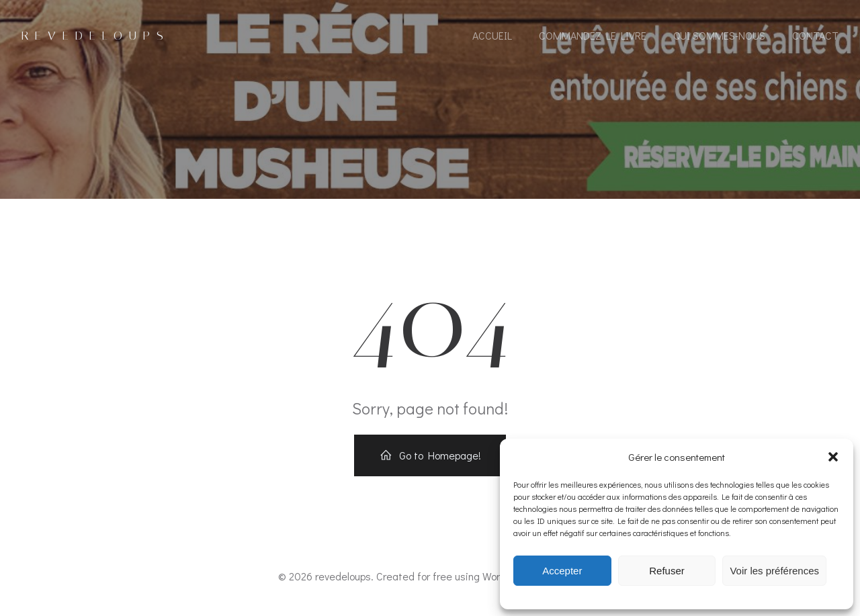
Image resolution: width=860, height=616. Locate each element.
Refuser (667, 571)
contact (815, 35)
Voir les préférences (774, 571)
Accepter (562, 571)
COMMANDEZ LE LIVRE (593, 35)
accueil (492, 35)
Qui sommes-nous (719, 35)
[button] (833, 457)
